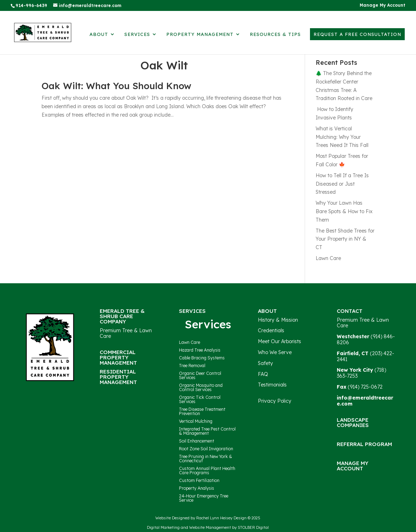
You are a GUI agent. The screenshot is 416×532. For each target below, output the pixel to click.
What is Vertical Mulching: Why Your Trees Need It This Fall (342, 137)
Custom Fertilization (199, 480)
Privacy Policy (275, 401)
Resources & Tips (275, 34)
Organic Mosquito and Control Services (201, 387)
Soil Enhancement (197, 441)
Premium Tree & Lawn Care (126, 333)
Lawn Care (328, 258)
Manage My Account (383, 5)
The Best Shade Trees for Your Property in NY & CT (345, 239)
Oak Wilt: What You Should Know (116, 86)
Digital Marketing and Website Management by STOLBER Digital (208, 527)
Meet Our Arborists (280, 341)
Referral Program (364, 444)
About (99, 34)
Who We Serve (275, 352)
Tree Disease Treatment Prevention (202, 411)
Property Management (200, 34)
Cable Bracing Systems (202, 358)
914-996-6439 (31, 5)
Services (137, 34)
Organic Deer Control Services (200, 375)
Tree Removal (192, 366)
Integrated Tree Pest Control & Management (207, 431)
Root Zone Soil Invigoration (206, 449)
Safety (265, 363)
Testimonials (272, 385)
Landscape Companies (353, 422)
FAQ (263, 374)
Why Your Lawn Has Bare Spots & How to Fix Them (344, 211)
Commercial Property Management (118, 357)
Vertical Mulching (196, 421)
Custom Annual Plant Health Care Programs (207, 471)
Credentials (271, 330)
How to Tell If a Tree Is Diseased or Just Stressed (342, 184)
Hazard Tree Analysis (200, 350)
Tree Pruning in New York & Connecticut (206, 459)
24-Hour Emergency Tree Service (204, 498)
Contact (350, 311)
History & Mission (278, 320)
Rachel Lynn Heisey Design (221, 518)
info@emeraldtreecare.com (365, 401)
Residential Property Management (118, 377)
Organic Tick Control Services (200, 399)
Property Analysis (197, 488)
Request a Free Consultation (357, 34)
